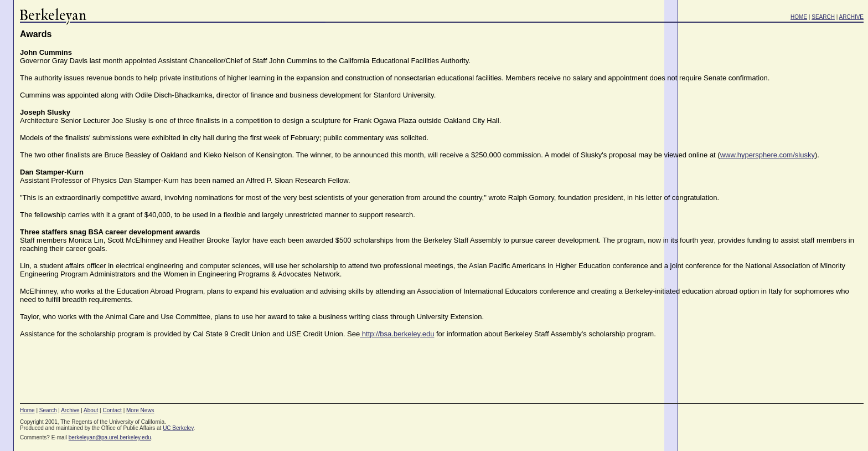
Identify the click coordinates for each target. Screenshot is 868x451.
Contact (112, 410)
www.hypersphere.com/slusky (768, 155)
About (91, 410)
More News (140, 410)
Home (27, 410)
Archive (70, 410)
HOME (799, 17)
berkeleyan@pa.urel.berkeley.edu (110, 437)
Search (48, 410)
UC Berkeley (178, 428)
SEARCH (823, 17)
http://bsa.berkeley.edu (397, 334)
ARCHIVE (851, 17)
